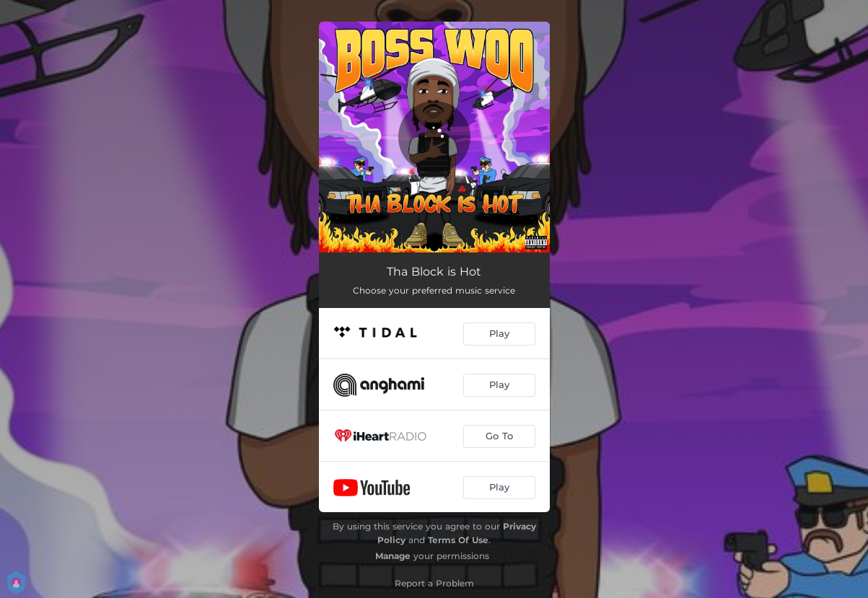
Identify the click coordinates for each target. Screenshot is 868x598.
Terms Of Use (458, 540)
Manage (393, 556)
